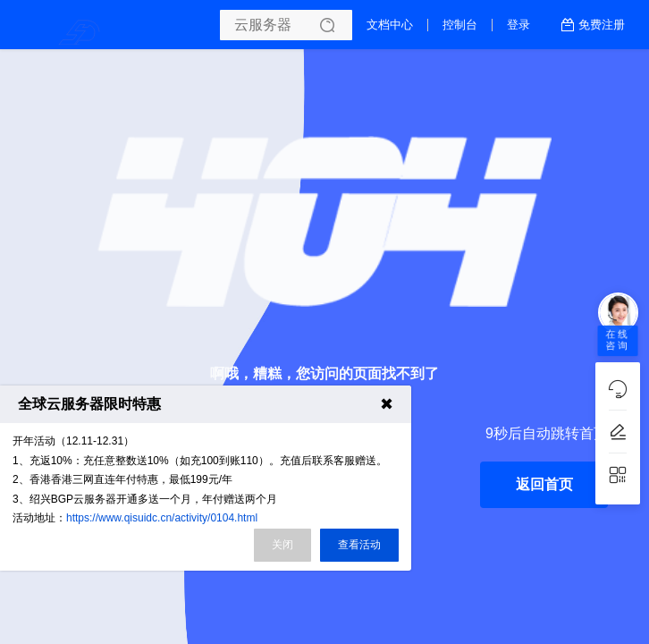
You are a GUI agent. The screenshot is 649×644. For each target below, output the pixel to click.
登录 (518, 25)
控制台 (460, 25)
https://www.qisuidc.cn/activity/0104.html (162, 518)
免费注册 (602, 25)
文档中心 (390, 25)
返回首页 (544, 484)
